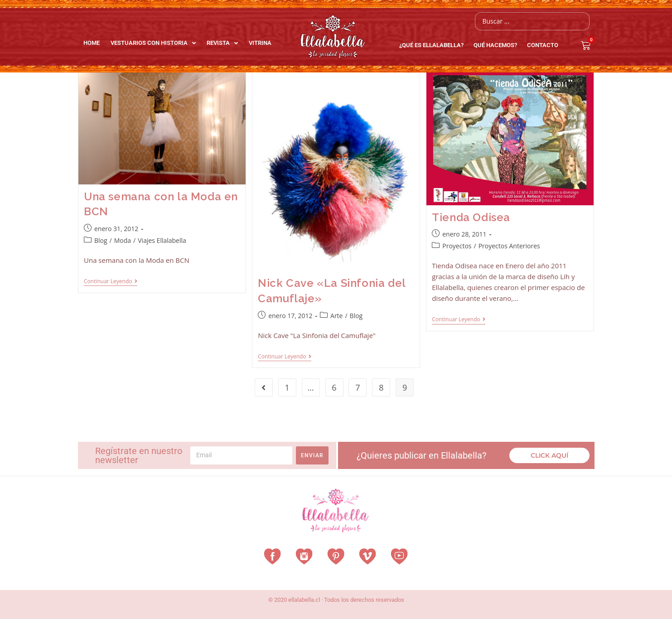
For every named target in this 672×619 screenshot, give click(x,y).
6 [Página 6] (334, 387)
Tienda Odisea (471, 217)
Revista (222, 43)
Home (92, 43)
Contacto (543, 45)
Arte (336, 316)
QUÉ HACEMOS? (498, 45)
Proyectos (457, 246)
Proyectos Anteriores (509, 246)
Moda (123, 240)
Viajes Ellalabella (162, 240)
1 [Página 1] (287, 387)
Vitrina (260, 43)
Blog (101, 240)
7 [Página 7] (358, 387)
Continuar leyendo (111, 282)
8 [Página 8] (381, 387)
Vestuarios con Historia (153, 43)
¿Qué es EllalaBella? (434, 45)
